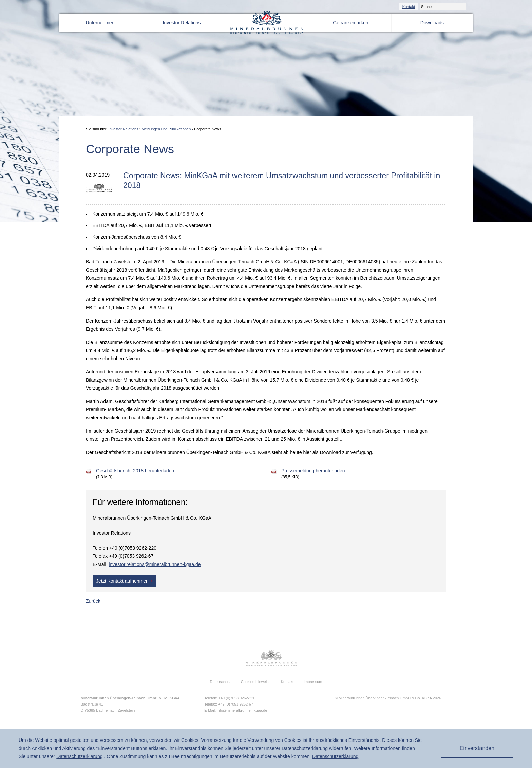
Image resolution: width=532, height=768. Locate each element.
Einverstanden (477, 748)
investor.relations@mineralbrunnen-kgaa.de (155, 564)
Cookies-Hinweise (256, 682)
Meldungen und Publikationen (166, 129)
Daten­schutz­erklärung (79, 756)
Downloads (432, 23)
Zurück (93, 601)
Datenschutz (220, 682)
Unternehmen (100, 23)
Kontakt (409, 7)
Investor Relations (182, 23)
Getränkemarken (350, 23)
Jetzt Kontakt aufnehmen (122, 581)
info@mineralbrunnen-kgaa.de (242, 710)
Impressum (313, 682)
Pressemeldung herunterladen (313, 471)
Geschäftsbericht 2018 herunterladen (135, 471)
